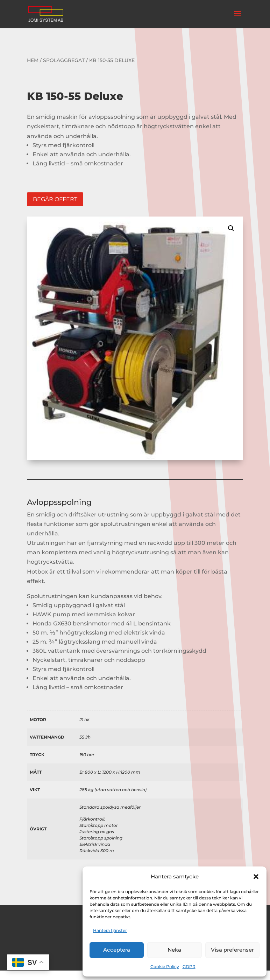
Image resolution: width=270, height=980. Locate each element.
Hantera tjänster (110, 930)
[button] (256, 877)
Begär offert (55, 199)
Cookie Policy (165, 967)
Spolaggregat (64, 60)
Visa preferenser (232, 950)
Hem (33, 60)
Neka (174, 950)
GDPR (189, 967)
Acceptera (117, 950)
